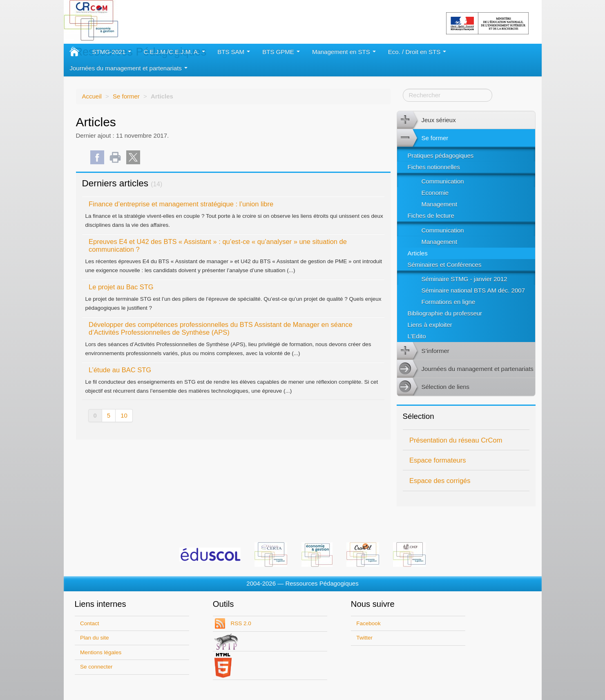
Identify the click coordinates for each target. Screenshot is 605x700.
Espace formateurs (438, 460)
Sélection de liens (433, 387)
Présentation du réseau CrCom (456, 440)
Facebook (368, 623)
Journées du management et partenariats (129, 68)
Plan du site (95, 638)
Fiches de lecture (431, 216)
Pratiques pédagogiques (441, 155)
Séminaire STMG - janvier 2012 (464, 279)
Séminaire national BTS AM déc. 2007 (473, 290)
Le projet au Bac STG (121, 287)
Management (440, 204)
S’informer (423, 351)
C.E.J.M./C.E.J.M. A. (174, 52)
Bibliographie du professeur (445, 313)
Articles (418, 253)
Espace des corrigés (440, 481)
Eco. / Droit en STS (417, 52)
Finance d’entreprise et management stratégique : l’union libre (181, 204)
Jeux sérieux (426, 120)
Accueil (92, 96)
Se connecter (96, 667)
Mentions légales (101, 652)
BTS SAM (234, 52)
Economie (435, 193)
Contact (90, 623)
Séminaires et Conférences (445, 265)
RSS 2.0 (240, 623)
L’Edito (417, 336)
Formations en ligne (449, 302)
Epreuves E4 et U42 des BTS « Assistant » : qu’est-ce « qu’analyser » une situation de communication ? (218, 245)
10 (124, 415)
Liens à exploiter (430, 325)
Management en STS (344, 52)
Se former (126, 96)
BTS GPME (281, 52)
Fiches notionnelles (434, 167)
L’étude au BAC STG (120, 370)
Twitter (364, 638)
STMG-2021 (112, 52)
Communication (443, 181)
